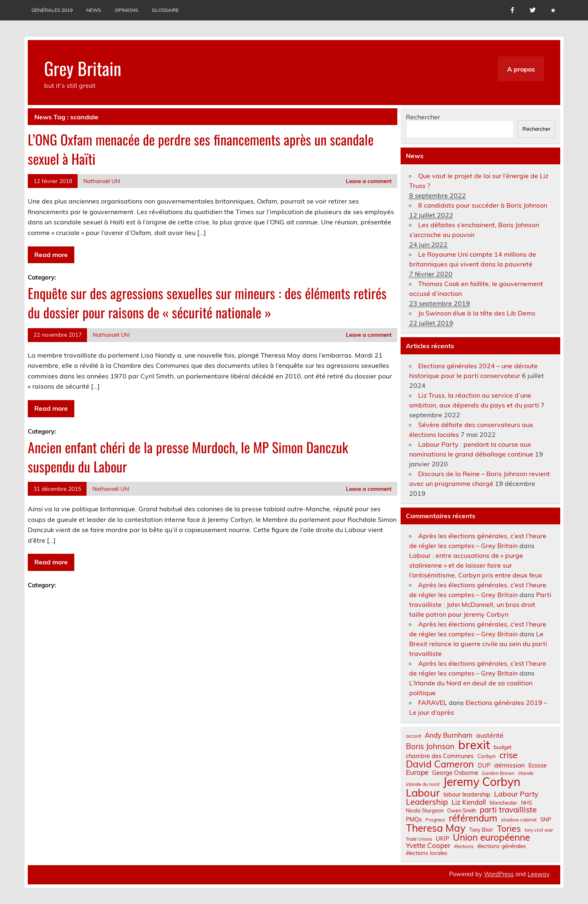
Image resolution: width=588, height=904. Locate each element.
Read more (51, 255)
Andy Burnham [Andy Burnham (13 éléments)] (449, 735)
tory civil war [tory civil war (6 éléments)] (539, 830)
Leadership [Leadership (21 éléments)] (427, 802)
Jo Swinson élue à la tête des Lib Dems (477, 313)
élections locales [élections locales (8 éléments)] (427, 853)
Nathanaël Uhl (102, 181)
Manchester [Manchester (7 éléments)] (503, 803)
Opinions (126, 10)
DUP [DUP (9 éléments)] (484, 765)
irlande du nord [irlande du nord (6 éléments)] (423, 784)
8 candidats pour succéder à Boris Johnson (483, 205)
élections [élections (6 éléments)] (464, 846)
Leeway (538, 874)
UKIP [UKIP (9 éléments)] (442, 839)
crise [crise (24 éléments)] (508, 755)
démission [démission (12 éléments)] (509, 765)
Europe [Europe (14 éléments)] (417, 772)
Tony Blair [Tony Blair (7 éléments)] (481, 830)
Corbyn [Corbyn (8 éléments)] (487, 756)
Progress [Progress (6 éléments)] (435, 820)
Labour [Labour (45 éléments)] (423, 793)
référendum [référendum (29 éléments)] (473, 818)
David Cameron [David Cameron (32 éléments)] (440, 764)
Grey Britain (83, 68)
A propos (521, 69)
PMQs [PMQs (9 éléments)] (414, 819)
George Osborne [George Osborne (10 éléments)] (455, 773)
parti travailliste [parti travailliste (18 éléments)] (508, 810)
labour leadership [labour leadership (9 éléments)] (467, 794)
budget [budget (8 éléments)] (503, 747)
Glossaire (165, 10)
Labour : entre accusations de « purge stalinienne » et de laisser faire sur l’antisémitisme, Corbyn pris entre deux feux (476, 565)
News (94, 10)
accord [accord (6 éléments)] (413, 736)
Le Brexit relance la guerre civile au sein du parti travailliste (478, 644)
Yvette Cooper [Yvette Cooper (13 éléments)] (428, 846)
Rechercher (423, 117)
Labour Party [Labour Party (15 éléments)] (516, 794)
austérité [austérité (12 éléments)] (490, 735)
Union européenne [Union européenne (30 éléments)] (491, 838)
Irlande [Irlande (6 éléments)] (526, 773)
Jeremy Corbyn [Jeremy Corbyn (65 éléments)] (482, 782)
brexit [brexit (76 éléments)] (474, 745)
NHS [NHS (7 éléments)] (527, 803)
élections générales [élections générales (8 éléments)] (502, 846)
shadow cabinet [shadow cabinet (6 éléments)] (519, 820)
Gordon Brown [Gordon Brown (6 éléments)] (498, 773)
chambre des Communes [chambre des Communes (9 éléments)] (440, 756)
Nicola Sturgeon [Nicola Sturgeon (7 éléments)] (425, 811)
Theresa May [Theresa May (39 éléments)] (436, 828)
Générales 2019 (52, 10)
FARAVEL (433, 703)
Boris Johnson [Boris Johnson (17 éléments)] (430, 746)
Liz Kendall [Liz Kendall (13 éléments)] (469, 802)
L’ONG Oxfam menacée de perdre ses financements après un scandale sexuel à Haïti (201, 149)
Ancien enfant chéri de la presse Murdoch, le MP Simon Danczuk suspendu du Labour (188, 457)
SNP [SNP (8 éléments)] (546, 819)
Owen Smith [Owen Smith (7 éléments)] (462, 811)
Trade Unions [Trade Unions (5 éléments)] (419, 839)
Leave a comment (369, 181)
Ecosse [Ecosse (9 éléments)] (538, 765)
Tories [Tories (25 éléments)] (509, 829)
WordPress (499, 874)
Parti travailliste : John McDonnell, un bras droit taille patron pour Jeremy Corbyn (480, 604)
